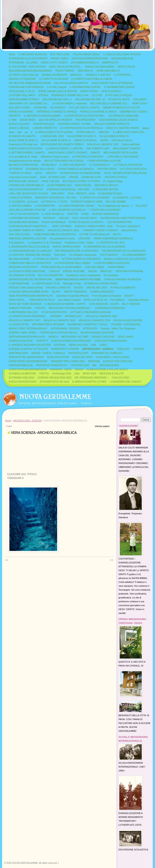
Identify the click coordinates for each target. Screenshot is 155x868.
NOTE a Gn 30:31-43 (95, 300)
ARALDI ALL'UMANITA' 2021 (63, 230)
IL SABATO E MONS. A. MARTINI (64, 149)
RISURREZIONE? (86, 120)
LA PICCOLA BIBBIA (20, 206)
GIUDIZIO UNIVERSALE (106, 214)
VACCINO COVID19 (116, 177)
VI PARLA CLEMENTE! (123, 288)
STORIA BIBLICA (86, 132)
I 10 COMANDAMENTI (134, 255)
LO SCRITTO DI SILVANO (54, 79)
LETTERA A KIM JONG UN (24, 75)
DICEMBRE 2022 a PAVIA (40, 169)
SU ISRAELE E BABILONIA (124, 116)
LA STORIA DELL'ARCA (22, 95)
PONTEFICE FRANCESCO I (52, 365)
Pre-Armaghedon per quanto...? (115, 206)
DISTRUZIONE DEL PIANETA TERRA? (62, 144)
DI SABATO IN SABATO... (23, 136)
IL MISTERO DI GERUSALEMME (42, 116)
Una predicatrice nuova (62, 239)
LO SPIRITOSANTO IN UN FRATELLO (81, 128)
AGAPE (104, 140)
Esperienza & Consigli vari (23, 144)
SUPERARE (40, 108)
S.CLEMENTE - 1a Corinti (127, 198)
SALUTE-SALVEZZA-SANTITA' (71, 83)
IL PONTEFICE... (123, 75)
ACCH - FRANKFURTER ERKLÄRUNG (125, 173)
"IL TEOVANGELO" (100, 165)
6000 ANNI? (58, 194)
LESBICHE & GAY (91, 177)
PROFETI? (15, 116)
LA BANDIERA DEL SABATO (126, 382)
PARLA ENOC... (18, 300)
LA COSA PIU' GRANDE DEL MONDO (30, 255)
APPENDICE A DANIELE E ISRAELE (57, 112)
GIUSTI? (129, 296)
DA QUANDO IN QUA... (111, 194)
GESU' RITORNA (62, 226)
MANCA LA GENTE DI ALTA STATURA (125, 259)
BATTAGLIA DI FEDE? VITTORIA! (81, 181)
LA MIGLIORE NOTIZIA (106, 189)
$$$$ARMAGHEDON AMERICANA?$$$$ (78, 279)
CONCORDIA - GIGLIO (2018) (112, 357)
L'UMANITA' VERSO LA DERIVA (100, 230)
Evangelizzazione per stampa (25, 161)
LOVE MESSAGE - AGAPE (104, 304)
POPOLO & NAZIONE (21, 112)
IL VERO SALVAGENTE (73, 165)
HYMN (85, 214)
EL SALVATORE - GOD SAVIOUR (27, 67)
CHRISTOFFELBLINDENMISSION (28, 369)
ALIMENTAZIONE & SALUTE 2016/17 (107, 369)
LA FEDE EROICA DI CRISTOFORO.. (85, 116)
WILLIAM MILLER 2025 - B (90, 99)
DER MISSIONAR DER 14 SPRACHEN (77, 251)
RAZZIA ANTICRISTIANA (23, 382)
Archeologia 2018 (61, 374)
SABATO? (51, 173)
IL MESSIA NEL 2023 (52, 136)
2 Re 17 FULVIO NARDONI (24, 214)
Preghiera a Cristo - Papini (79, 243)
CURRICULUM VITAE (21, 341)
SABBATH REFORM (20, 308)
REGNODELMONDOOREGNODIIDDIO (30, 71)
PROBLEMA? (49, 165)
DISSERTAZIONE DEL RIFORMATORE (30, 279)
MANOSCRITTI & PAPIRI (65, 349)
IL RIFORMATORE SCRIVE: (85, 87)
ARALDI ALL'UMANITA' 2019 (94, 320)
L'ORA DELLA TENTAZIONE (123, 157)
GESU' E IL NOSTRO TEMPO (122, 128)
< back (9, 426)
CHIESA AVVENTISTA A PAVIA (26, 149)
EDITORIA (60, 345)
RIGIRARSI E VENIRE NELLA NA (70, 95)
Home (12, 54)
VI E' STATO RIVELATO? (133, 169)
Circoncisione (111, 275)
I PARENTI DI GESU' (20, 173)
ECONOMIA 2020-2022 (22, 378)
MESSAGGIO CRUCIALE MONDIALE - (70, 308)
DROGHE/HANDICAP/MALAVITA (27, 337)
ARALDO (64, 218)
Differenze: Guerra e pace (55, 157)
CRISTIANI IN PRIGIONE (129, 271)
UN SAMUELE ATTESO (22, 275)
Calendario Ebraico (138, 300)
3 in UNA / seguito (57, 87)
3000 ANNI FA (85, 71)
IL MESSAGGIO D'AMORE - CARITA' (65, 304)
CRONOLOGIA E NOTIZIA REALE (59, 333)
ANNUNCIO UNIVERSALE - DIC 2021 (56, 198)
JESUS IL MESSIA (19, 128)
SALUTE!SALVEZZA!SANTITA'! (26, 189)
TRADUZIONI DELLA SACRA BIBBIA (61, 267)
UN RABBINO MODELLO (85, 63)
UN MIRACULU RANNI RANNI (101, 284)
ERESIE (74, 177)
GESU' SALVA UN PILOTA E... (65, 67)
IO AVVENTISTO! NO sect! (54, 382)
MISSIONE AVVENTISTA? (23, 267)
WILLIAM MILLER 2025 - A (57, 99)
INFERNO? (49, 218)
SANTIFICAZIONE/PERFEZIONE (90, 59)
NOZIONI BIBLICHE (122, 59)
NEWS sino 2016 (78, 345)
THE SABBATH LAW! (98, 149)
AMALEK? (104, 132)
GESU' (39, 173)
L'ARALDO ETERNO (20, 198)
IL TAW (13, 120)
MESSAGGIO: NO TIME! (75, 337)
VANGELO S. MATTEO (98, 75)
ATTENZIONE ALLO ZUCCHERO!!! (28, 59)
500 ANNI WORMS (19, 259)
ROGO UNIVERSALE (54, 222)
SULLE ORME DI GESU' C (23, 140)
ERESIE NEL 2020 (97, 288)
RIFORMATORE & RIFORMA (48, 324)
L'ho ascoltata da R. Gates (23, 157)
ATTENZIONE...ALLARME (23, 63)
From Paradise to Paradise (107, 296)
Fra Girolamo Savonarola (83, 255)
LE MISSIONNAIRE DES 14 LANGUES (30, 251)
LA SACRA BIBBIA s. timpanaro (70, 104)
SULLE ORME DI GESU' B (114, 136)
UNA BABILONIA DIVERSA (24, 222)
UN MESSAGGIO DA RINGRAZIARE (80, 173)
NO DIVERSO (58, 108)
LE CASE (97, 95)
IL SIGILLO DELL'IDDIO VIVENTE (122, 54)
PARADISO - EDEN (61, 369)
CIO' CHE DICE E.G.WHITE (84, 108)
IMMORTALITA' (110, 63)
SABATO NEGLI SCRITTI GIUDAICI (68, 153)
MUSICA (53, 337)
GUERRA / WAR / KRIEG (23, 333)
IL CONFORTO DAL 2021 (111, 243)
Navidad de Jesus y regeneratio (83, 275)
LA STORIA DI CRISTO (46, 259)
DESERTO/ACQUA (44, 124)
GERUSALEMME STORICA (24, 99)
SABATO (95, 153)
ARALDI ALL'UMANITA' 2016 (101, 316)
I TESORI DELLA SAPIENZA (105, 210)
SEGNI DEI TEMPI (82, 357)
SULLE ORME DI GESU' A (81, 136)
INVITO (117, 234)
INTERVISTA (90, 329)
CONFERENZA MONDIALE (110, 308)
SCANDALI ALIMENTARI (22, 374)
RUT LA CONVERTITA (50, 275)
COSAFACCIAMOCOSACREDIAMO (71, 341)
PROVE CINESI (59, 59)
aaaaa (146, 128)
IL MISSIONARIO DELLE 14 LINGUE (29, 247)
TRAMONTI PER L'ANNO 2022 (68, 361)
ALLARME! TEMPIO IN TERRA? (27, 230)
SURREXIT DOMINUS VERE (87, 202)
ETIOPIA (43, 95)
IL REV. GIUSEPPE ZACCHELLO (68, 210)
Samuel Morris (129, 230)
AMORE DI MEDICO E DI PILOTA (121, 108)
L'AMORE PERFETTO (45, 128)
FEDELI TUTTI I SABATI (54, 63)
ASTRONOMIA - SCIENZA (65, 329)
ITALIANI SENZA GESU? (86, 54)
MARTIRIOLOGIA (18, 353)
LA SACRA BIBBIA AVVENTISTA (112, 263)
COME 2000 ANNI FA (108, 71)
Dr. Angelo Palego (113, 181)
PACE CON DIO (51, 181)
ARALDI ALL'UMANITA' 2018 (59, 320)
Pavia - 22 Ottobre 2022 (53, 177)
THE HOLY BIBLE (95, 267)
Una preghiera (17, 243)
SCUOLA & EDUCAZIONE (128, 320)
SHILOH (92, 271)
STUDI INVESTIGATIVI (54, 312)
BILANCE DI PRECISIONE (23, 165)
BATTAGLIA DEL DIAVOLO (24, 181)
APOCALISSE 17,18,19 (22, 91)
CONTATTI (42, 341)
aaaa (12, 132)
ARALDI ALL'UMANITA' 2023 (103, 144)
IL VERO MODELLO (53, 214)
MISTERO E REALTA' (107, 185)
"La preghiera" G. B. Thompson (44, 243)
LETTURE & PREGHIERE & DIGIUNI (90, 312)
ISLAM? (56, 292)
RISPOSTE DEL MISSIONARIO (26, 357)
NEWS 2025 (89, 374)
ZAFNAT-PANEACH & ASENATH (76, 169)
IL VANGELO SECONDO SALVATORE (30, 345)
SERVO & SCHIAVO (85, 140)
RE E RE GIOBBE (116, 202)
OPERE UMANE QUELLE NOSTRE (57, 91)
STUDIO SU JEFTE (119, 99)
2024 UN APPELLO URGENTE (56, 120)
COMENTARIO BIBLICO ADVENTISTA (55, 234)
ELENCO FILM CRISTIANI (118, 361)
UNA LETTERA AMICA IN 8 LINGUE (64, 161)
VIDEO (103, 345)
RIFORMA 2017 (74, 316)
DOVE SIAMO (125, 337)
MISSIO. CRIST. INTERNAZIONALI (28, 329)
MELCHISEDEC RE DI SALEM (121, 153)
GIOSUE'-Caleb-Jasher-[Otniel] (26, 288)
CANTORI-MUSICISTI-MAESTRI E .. (29, 226)
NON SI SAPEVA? (112, 91)
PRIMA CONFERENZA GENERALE (113, 239)
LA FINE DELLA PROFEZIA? (88, 157)
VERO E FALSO (126, 67)
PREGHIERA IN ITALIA (42, 300)
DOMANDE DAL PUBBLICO (107, 353)
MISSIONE (94, 361)
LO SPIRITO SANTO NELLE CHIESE (92, 79)
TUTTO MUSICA (109, 255)
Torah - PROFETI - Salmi (81, 194)
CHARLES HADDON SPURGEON (123, 279)
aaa (20, 132)
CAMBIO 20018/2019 (102, 292)
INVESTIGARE (83, 185)
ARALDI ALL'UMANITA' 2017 (25, 320)
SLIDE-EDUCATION (58, 357)
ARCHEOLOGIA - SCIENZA (98, 349)
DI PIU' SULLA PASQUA (119, 95)
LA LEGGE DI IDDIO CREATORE (27, 271)
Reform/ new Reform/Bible (100, 67)
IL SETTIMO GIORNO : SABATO (27, 153)
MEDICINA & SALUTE (111, 374)
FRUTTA (44, 374)
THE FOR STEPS (107, 169)
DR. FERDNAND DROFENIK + (92, 378)
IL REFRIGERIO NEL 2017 (23, 312)
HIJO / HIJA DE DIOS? (85, 218)
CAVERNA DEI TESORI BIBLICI (26, 185)
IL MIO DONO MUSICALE (33, 54)
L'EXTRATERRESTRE (119, 222)
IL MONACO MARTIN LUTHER (89, 382)
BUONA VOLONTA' (19, 124)
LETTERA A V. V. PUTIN (54, 202)
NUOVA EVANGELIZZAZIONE (97, 333)
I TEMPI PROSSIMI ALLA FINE (104, 161)
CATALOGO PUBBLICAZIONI (111, 341)
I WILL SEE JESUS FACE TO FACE (28, 194)
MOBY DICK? (140, 104)
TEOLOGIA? (140, 99)
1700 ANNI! (84, 239)
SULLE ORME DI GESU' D (56, 140)
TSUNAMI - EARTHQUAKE (126, 324)
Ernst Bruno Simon (122, 140)
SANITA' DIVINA (89, 91)
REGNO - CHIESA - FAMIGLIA (48, 353)
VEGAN (79, 369)
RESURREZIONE (109, 365)
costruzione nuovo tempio (23, 177)
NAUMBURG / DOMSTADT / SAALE (87, 324)
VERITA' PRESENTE (75, 292)
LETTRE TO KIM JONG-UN (94, 234)
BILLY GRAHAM (131, 304)
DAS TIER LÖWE (60, 54)
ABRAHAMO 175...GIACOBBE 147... (29, 104)
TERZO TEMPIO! (65, 71)
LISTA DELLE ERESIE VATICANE (27, 210)
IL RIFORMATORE (45, 206)
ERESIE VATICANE (74, 271)
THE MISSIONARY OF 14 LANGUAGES (123, 251)
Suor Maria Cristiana (69, 300)
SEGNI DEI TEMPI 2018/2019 (25, 304)
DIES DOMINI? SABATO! (126, 149)
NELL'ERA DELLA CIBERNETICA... (110, 104)
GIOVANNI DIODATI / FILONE (74, 124)
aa (26, 132)
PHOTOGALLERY (78, 353)
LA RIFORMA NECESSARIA (24, 218)
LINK (94, 345)
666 (94, 365)
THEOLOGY (123, 349)
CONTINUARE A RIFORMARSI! (26, 87)
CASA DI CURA (121, 378)
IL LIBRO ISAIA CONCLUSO (129, 132)
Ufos (77, 374)
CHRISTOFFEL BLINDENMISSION (28, 361)
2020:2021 (60, 255)
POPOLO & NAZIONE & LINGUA (98, 112)
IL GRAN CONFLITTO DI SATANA (54, 132)
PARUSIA (139, 349)
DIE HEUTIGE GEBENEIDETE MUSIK (30, 83)
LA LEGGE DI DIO (19, 324)
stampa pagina (102, 426)
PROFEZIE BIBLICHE (21, 365)
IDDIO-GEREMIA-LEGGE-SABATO (118, 120)
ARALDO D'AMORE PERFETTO (112, 124)
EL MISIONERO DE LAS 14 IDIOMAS (104, 247)
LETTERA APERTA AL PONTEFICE (81, 259)
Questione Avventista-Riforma (73, 296)
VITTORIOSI (16, 169)
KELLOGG (141, 206)
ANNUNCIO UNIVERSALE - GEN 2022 (68, 189)
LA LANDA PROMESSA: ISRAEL (77, 206)
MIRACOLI (76, 75)
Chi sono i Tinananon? (128, 226)
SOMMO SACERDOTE (54, 75)
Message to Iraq (72, 284)
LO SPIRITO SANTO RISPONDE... (28, 316)
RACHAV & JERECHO (58, 288)
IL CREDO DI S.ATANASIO (95, 198)
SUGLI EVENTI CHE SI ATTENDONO (112, 83)
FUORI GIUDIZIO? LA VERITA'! (86, 222)
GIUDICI (78, 288)
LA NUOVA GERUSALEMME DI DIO (29, 292)
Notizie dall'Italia (131, 144)
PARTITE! (73, 214)
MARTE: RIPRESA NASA (66, 247)
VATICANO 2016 (80, 365)
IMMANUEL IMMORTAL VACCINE (28, 239)
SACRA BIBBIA (116, 267)
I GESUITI (54, 271)
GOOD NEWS (28, 120)
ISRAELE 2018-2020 (103, 337)
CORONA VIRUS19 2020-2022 (54, 378)
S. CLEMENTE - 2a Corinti (23, 202)
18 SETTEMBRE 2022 (59, 185)
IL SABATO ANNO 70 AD (46, 284)
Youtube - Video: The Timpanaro (118, 329)
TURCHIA (40, 308)
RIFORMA (56, 316)
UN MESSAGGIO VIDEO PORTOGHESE (123, 218)
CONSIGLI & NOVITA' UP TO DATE (28, 349)
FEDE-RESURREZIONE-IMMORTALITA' (31, 296)
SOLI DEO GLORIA (19, 108)
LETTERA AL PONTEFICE (128, 165)
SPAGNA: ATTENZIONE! (22, 79)
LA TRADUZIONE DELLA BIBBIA (73, 263)
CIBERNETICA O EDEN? (134, 112)
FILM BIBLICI (117, 300)
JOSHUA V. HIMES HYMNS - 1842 (94, 226)
